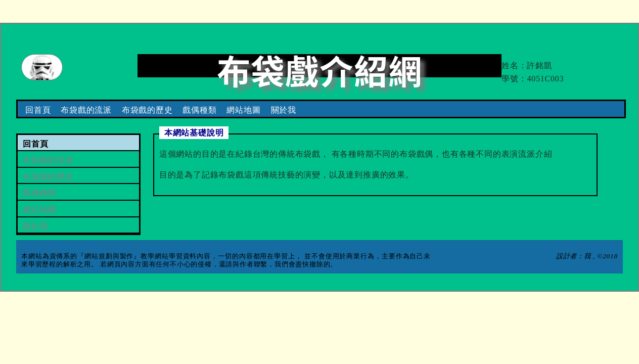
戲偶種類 (199, 110)
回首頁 (38, 110)
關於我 (284, 110)
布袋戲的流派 (86, 110)
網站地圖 (243, 110)
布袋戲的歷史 (147, 110)
